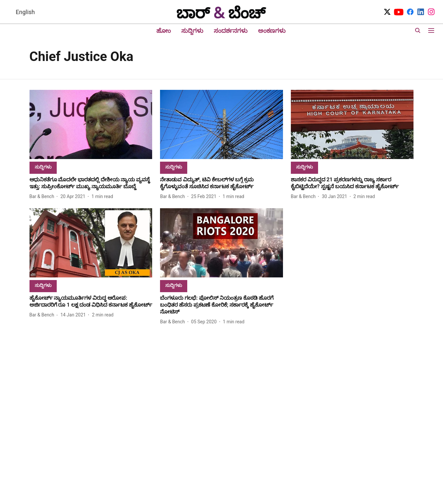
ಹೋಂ (164, 31)
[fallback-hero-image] (91, 124)
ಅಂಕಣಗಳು (272, 31)
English (25, 12)
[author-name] (43, 197)
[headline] (91, 183)
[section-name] (43, 167)
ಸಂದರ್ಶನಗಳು (231, 31)
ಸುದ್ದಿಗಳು (192, 31)
